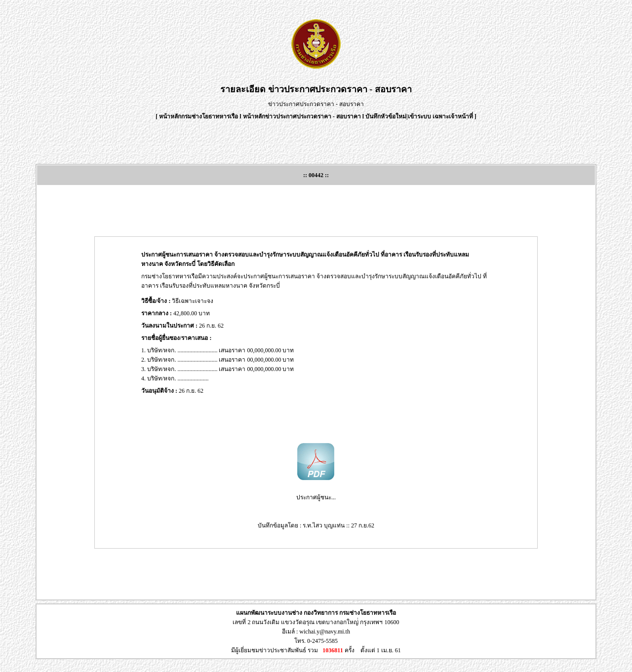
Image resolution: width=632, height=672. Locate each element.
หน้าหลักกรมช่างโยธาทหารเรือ (198, 116)
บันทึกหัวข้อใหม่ (386, 116)
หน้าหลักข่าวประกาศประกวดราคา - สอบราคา (302, 116)
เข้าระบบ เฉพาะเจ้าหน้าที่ (441, 116)
